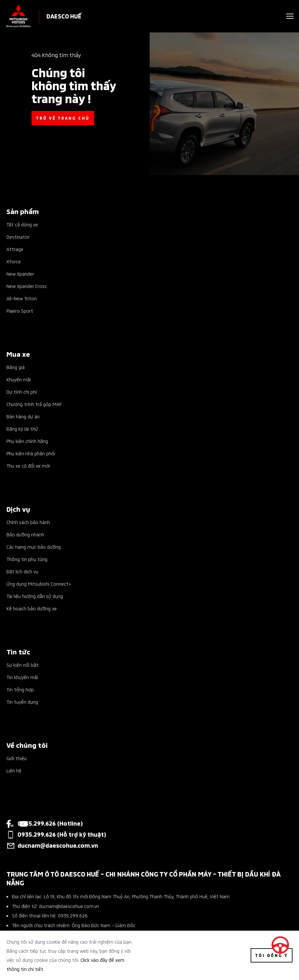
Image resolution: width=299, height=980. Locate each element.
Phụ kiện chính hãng (27, 441)
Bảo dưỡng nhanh (25, 534)
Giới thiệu (17, 758)
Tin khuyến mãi (22, 677)
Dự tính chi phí (22, 392)
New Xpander (20, 274)
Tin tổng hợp (20, 689)
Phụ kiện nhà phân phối (31, 453)
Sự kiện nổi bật (23, 665)
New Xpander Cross (27, 286)
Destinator (18, 237)
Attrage (15, 249)
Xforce (14, 261)
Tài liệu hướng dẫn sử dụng (35, 596)
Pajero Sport (20, 311)
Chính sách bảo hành (28, 522)
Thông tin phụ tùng (27, 559)
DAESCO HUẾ (64, 16)
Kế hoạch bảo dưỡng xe (32, 608)
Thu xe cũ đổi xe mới (28, 466)
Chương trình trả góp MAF (34, 404)
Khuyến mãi (19, 379)
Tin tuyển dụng (22, 702)
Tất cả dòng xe (22, 224)
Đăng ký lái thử (22, 429)
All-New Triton (22, 298)
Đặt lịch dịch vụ (22, 571)
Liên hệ (14, 770)
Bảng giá (16, 367)
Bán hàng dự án (23, 416)
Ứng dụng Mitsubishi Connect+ (39, 584)
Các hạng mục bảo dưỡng (34, 547)
